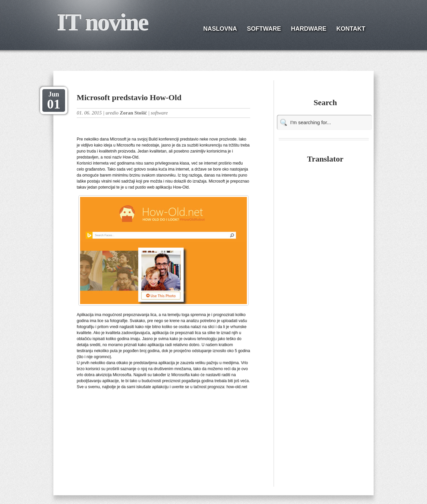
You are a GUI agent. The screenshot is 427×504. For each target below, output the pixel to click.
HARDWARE (309, 29)
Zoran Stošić (133, 113)
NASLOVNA (220, 29)
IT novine (102, 22)
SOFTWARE (264, 29)
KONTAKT (351, 29)
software (159, 113)
